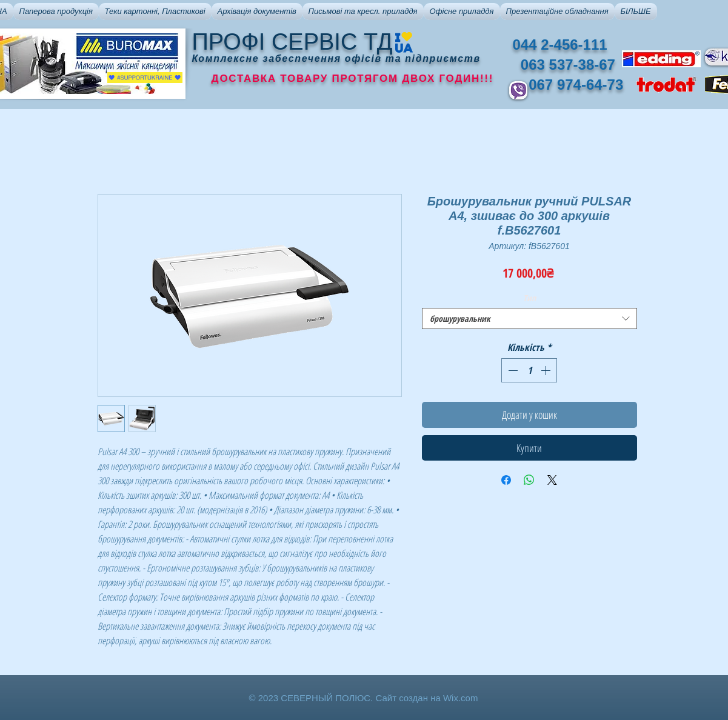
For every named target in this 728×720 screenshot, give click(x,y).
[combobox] (529, 318)
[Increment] (547, 370)
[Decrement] (512, 370)
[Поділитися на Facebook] (506, 480)
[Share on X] (552, 480)
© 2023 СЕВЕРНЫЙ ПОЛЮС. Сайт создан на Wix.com (364, 698)
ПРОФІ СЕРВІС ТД (292, 42)
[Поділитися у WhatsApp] (529, 480)
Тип (529, 298)
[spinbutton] (529, 370)
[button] (56, 12)
